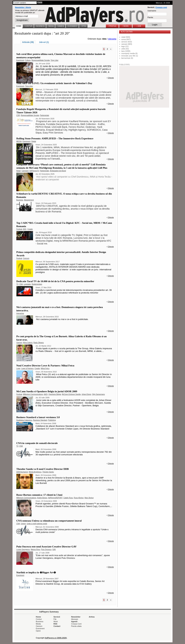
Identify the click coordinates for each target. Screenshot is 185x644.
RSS (55, 624)
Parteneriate (44, 115)
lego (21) (125, 46)
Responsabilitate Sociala (41, 60)
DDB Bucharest (22, 472)
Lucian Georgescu (23, 549)
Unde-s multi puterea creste (37, 524)
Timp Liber (55, 60)
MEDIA (19, 141)
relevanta (112, 39)
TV (17, 284)
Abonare (75, 619)
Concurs (26, 258)
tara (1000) (126, 51)
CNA (21, 284)
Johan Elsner (86, 394)
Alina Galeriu (28, 343)
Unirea (23, 524)
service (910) (127, 42)
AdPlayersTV (34, 171)
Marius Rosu (35, 549)
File (55, 619)
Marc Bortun (89, 498)
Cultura (28, 60)
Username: (152, 11)
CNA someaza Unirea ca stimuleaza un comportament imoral (49, 521)
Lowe (18, 368)
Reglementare (37, 284)
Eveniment (20, 60)
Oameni (19, 343)
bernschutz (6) (127, 58)
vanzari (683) (127, 44)
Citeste (111, 78)
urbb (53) (125, 49)
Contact (57, 626)
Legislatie (27, 284)
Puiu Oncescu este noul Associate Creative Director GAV (46, 547)
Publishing (52, 420)
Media (38, 624)
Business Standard (40, 420)
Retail (18, 171)
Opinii (38, 631)
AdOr (46, 394)
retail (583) (126, 37)
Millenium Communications (33, 394)
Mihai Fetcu (45, 368)
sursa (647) (126, 39)
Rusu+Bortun (79, 498)
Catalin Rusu (68, 498)
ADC (25, 229)
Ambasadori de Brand (58, 171)
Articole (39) (28, 42)
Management (29, 200)
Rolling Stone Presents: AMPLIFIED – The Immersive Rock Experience (55, 138)
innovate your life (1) (130, 56)
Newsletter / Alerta (23, 7)
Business (20, 200)
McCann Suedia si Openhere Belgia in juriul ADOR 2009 (47, 391)
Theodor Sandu (48, 472)
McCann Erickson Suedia (71, 394)
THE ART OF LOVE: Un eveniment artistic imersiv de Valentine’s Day (54, 83)
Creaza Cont (76, 624)
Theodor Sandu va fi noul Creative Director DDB (42, 469)
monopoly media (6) (129, 53)
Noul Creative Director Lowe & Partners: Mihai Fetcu (45, 366)
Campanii (25, 171)
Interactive (20, 313)
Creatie (30, 229)
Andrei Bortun (42, 498)
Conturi (39, 619)
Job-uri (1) (44, 42)
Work (56, 621)
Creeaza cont (161, 7)
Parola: (150, 17)
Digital (34, 141)
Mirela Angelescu (35, 472)
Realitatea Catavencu (24, 420)
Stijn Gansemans (98, 394)
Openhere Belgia (55, 394)
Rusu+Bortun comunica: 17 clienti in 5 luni (39, 495)
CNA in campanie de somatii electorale (37, 443)
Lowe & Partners (27, 368)
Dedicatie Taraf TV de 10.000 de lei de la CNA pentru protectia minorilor (55, 281)
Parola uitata (76, 626)
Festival (19, 229)
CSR (18, 115)
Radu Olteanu (39, 343)
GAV (54, 549)
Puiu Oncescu (46, 549)
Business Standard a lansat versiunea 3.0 (38, 417)
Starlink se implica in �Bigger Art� (36, 572)
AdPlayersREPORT (55, 498)
